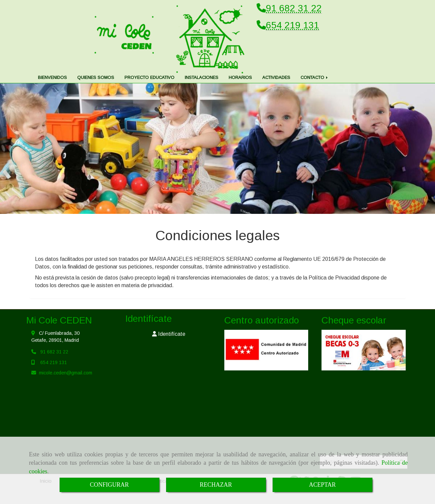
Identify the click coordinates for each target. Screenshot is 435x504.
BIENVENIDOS (52, 77)
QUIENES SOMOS (96, 77)
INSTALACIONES (202, 77)
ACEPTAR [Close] (322, 485)
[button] (169, 334)
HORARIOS (240, 77)
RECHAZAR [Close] (216, 485)
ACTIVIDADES (276, 77)
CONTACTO (315, 77)
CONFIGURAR (109, 485)
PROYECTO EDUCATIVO (149, 77)
